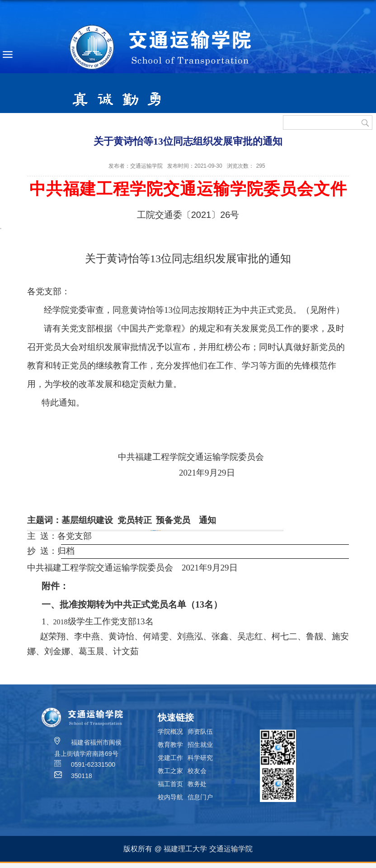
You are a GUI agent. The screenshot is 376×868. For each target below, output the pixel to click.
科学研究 (200, 758)
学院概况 (170, 731)
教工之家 (170, 771)
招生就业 (200, 745)
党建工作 (170, 758)
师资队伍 (200, 731)
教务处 (197, 784)
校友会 (197, 771)
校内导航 (170, 797)
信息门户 (200, 797)
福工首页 (170, 784)
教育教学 (170, 745)
